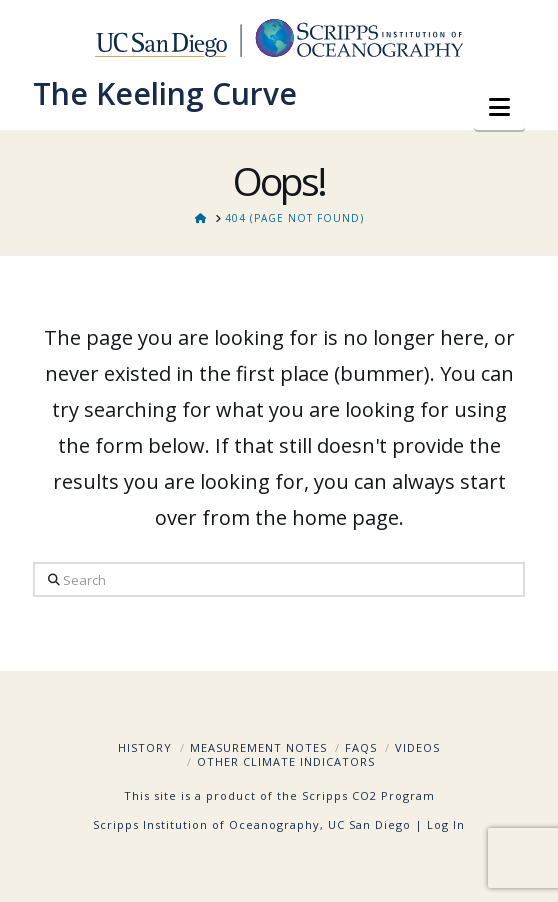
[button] (499, 107)
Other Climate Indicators (286, 761)
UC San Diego (369, 824)
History (145, 747)
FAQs (361, 747)
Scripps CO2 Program (368, 795)
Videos (417, 747)
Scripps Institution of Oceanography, (208, 824)
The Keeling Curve (165, 94)
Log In (446, 824)
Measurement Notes (258, 747)
